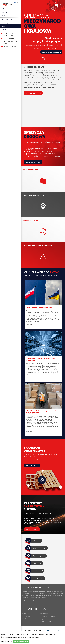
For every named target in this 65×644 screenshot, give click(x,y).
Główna (4, 9)
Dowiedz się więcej (32, 466)
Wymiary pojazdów (39, 556)
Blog (4, 26)
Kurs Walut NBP (38, 571)
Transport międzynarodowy (47, 616)
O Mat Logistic (26, 614)
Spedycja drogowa (45, 619)
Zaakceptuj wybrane (7, 641)
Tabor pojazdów (7, 19)
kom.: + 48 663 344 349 (11, 43)
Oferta (10, 16)
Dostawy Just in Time (45, 621)
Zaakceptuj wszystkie (21, 641)
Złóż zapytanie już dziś (33, 93)
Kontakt (4, 30)
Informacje (10, 23)
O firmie (10, 12)
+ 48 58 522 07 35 (9, 39)
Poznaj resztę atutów (33, 162)
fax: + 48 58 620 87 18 (10, 41)
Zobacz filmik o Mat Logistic (51, 52)
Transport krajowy (44, 614)
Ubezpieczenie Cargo (39, 548)
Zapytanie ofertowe (28, 619)
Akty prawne (37, 541)
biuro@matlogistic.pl (10, 46)
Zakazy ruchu (37, 563)
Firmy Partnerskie (38, 578)
